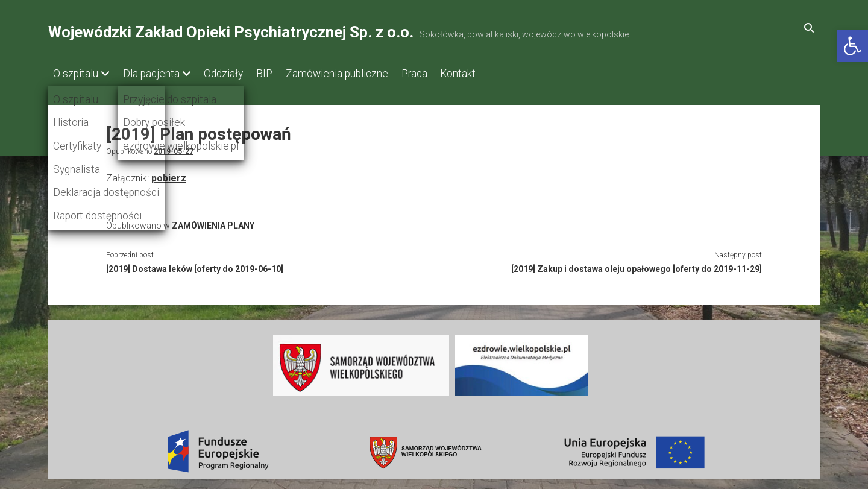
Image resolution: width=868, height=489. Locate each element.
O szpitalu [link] (76, 74)
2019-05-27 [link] (174, 148)
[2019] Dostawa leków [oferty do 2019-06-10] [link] (195, 266)
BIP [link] (281, 74)
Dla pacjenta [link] (157, 74)
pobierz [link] (169, 175)
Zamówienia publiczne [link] (359, 74)
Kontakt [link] (492, 74)
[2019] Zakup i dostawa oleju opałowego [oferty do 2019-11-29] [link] (637, 266)
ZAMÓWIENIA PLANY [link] (213, 222)
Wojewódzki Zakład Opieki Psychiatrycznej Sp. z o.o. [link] (231, 32)
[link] (852, 46)
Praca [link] (442, 74)
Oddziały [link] (235, 74)
